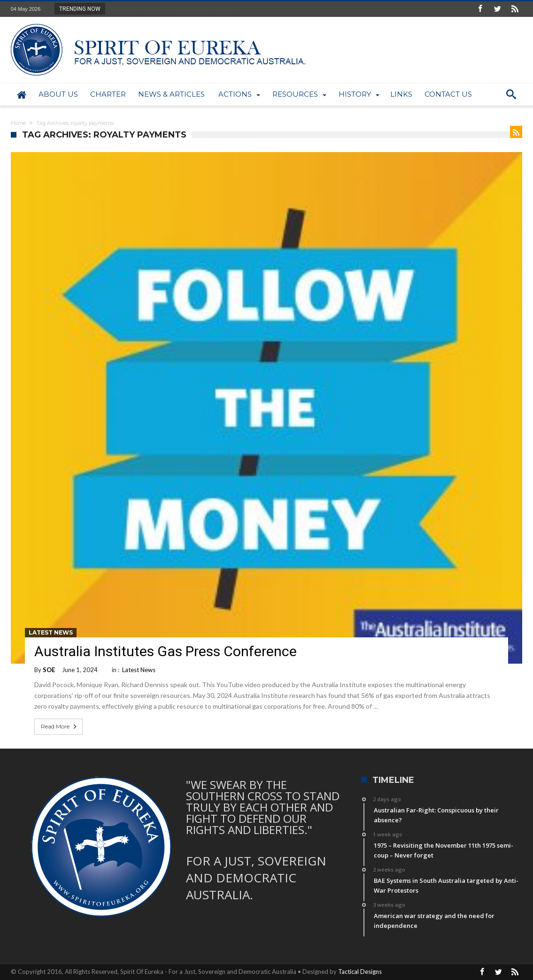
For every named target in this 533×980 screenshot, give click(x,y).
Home (18, 123)
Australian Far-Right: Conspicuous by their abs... (174, 8)
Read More (60, 727)
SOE (49, 670)
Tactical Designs (360, 972)
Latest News (51, 632)
